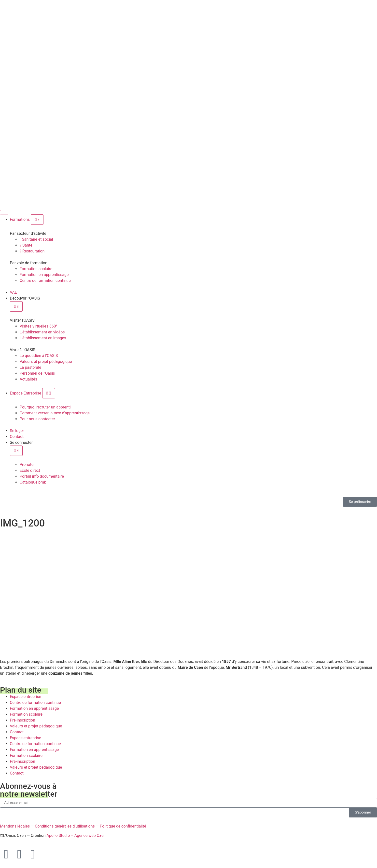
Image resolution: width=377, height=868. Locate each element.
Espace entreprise (25, 697)
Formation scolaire (26, 714)
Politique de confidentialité (123, 826)
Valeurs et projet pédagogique (36, 726)
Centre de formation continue (35, 703)
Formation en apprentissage (34, 708)
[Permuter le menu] (4, 212)
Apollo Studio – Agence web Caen (76, 835)
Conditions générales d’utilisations (65, 826)
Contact (17, 732)
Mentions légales (15, 826)
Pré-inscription (22, 720)
